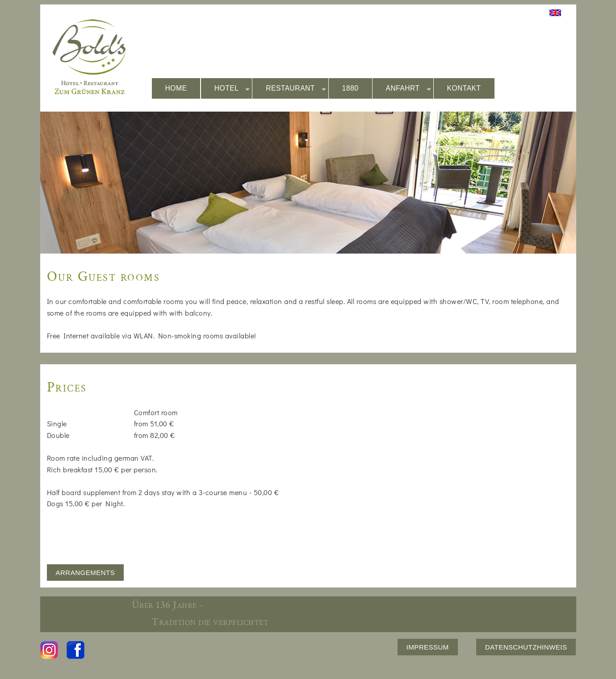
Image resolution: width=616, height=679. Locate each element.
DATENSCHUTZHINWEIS (526, 647)
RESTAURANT (296, 89)
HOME (176, 88)
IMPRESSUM (428, 647)
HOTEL (232, 89)
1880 (350, 88)
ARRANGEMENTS (86, 573)
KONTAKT (464, 88)
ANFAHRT (409, 89)
